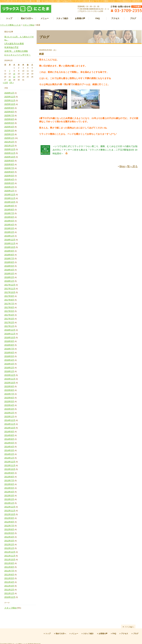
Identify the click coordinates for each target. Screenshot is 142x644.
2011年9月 (9, 563)
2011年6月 (9, 575)
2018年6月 (9, 262)
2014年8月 (9, 435)
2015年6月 (9, 398)
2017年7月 (9, 304)
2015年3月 (9, 409)
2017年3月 (9, 319)
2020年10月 (10, 157)
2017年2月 (9, 322)
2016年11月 (10, 334)
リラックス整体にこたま (10, 25)
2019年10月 (10, 202)
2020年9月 (9, 161)
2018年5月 (9, 266)
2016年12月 (10, 330)
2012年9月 (9, 518)
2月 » (12, 83)
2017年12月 (10, 285)
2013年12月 (10, 462)
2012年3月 (9, 541)
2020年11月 (10, 153)
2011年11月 (10, 556)
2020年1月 (9, 191)
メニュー (45, 18)
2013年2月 (9, 499)
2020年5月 (9, 176)
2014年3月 (9, 450)
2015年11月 (10, 379)
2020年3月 (9, 183)
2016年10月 (10, 337)
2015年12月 (10, 375)
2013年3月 (9, 496)
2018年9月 (9, 251)
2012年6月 (9, 529)
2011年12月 (10, 552)
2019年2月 (9, 232)
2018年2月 (9, 277)
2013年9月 (9, 473)
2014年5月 (9, 443)
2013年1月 (9, 503)
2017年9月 (9, 296)
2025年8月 (9, 112)
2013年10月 (10, 469)
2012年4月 (9, 537)
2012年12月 (10, 507)
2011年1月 (9, 593)
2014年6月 (9, 439)
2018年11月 (10, 243)
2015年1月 (9, 417)
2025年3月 (9, 131)
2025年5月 (9, 123)
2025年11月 (10, 100)
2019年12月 (10, 195)
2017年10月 (10, 292)
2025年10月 (10, 104)
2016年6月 (9, 353)
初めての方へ (27, 18)
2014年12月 (10, 420)
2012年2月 (9, 544)
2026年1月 (9, 93)
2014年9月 (9, 432)
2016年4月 (9, 360)
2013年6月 (9, 484)
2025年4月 (9, 127)
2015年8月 (9, 390)
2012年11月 (10, 511)
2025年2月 (9, 134)
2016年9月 (9, 341)
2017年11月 (10, 289)
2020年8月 (9, 164)
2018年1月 (9, 281)
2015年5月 (9, 401)
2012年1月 (9, 548)
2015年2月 (9, 413)
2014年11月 (10, 424)
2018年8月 (9, 255)
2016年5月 (9, 356)
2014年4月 (9, 447)
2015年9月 (9, 386)
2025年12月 (10, 97)
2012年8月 (9, 522)
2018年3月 (9, 274)
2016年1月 (9, 371)
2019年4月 (9, 225)
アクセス (115, 18)
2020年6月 (9, 172)
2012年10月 (10, 514)
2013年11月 (10, 465)
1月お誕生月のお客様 (14, 44)
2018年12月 (10, 240)
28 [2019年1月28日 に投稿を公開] (10, 80)
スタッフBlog (29, 25)
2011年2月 (9, 590)
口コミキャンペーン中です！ (18, 55)
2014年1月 (9, 458)
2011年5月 (9, 578)
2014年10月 (10, 428)
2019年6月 (9, 217)
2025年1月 (9, 138)
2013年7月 (9, 480)
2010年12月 (10, 597)
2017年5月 (9, 311)
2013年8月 (9, 477)
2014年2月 (9, 454)
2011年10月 (10, 559)
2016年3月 (9, 364)
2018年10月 (10, 247)
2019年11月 (10, 198)
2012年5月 (9, 533)
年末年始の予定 (11, 47)
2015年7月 (9, 394)
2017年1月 (9, 326)
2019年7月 (9, 213)
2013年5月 (9, 488)
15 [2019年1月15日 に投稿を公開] (14, 74)
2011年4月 (9, 582)
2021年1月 (9, 146)
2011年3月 (9, 586)
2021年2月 (9, 142)
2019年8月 (9, 210)
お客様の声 (80, 18)
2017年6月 (9, 307)
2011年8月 (9, 567)
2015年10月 (10, 383)
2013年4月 (9, 492)
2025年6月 (9, 119)
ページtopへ (129, 627)
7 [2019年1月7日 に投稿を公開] (10, 71)
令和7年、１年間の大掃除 (16, 51)
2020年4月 (9, 179)
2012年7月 (9, 526)
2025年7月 (9, 115)
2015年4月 (9, 405)
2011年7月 (9, 571)
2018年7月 (9, 258)
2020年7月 (9, 168)
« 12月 (5, 83)
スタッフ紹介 (62, 18)
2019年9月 (9, 206)
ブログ (133, 18)
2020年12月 (10, 149)
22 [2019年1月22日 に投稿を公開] (14, 77)
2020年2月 (9, 187)
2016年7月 (9, 349)
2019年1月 (9, 236)
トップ (9, 18)
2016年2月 (9, 368)
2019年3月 (9, 228)
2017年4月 (9, 315)
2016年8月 (9, 345)
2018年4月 (9, 270)
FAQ (98, 18)
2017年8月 (9, 300)
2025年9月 (9, 108)
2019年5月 (9, 221)
